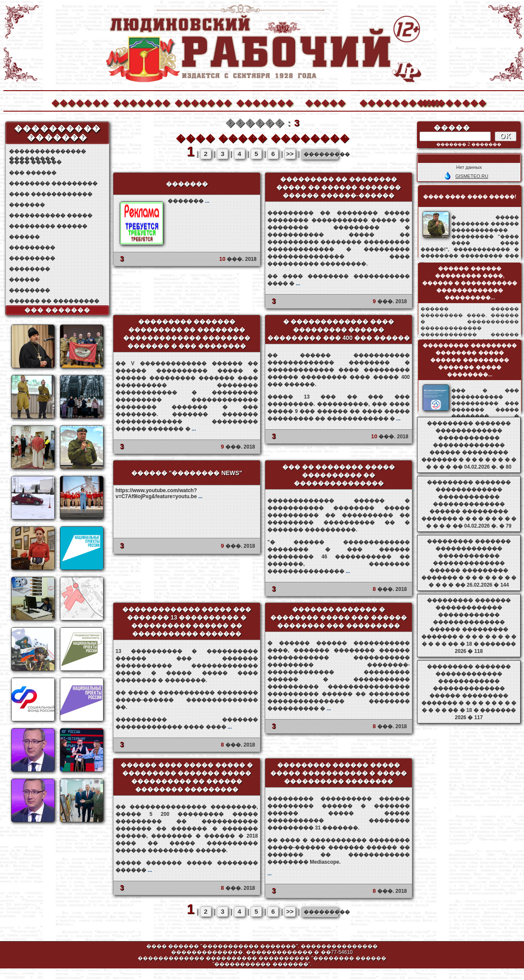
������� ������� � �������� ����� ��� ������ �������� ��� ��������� (339, 617)
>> (290, 154)
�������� (449, 102)
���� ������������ (51, 194)
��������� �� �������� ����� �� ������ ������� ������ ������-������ (339, 187)
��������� (32, 248)
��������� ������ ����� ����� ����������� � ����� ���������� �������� (339, 773)
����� (326, 102)
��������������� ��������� (47, 152)
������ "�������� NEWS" (187, 473)
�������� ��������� (53, 183)
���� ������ (35, 162)
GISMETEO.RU (472, 176)
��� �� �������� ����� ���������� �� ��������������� (339, 475)
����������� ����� (51, 215)
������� (80, 102)
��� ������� (58, 310)
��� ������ (33, 173)
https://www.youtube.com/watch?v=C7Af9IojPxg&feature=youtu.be (159, 493)
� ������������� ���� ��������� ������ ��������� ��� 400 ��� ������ (339, 330)
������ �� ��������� (54, 301)
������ (24, 237)
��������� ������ (48, 226)
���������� (388, 102)
